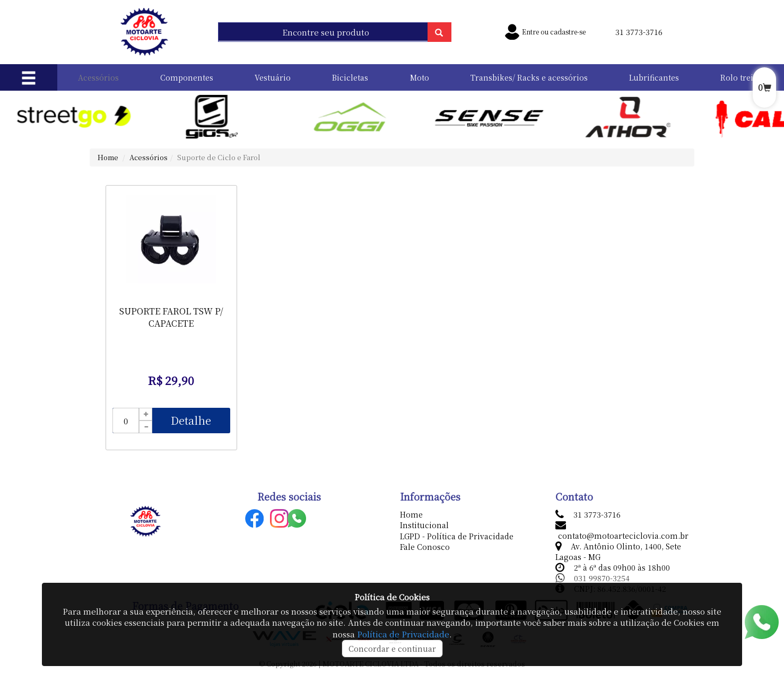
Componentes (187, 77)
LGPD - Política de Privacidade (457, 536)
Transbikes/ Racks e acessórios (529, 77)
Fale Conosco (425, 547)
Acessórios (98, 77)
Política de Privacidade (403, 634)
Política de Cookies (392, 597)
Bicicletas (350, 77)
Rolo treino (742, 77)
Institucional (424, 525)
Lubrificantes (654, 77)
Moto (420, 77)
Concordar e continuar (392, 649)
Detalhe (191, 420)
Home (108, 157)
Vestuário (273, 77)
